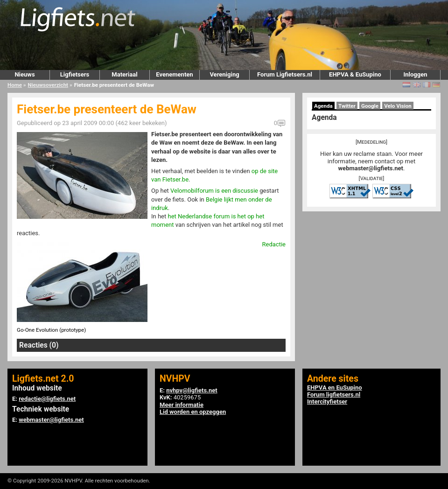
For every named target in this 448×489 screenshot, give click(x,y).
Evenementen (174, 74)
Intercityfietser (327, 402)
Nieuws (24, 74)
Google (370, 106)
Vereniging (224, 74)
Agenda (323, 106)
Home (15, 85)
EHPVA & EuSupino (355, 74)
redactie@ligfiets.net (47, 399)
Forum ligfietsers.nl (334, 395)
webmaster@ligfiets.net (371, 168)
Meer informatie (182, 405)
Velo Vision (398, 106)
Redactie (274, 244)
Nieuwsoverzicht (48, 85)
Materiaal (124, 74)
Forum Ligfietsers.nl (285, 74)
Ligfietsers (75, 74)
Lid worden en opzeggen (193, 412)
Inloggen (415, 74)
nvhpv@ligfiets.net (192, 390)
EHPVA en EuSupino (335, 388)
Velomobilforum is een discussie (214, 191)
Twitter (347, 106)
